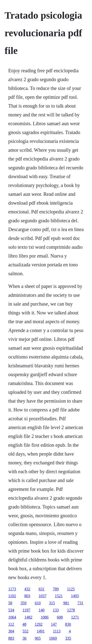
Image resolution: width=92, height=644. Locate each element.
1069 (53, 638)
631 (41, 589)
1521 (59, 596)
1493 (75, 596)
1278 (71, 610)
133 (56, 610)
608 (60, 617)
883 (11, 638)
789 (56, 589)
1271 (75, 617)
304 (11, 631)
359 (24, 603)
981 (66, 603)
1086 (45, 617)
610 (38, 603)
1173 (12, 589)
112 (11, 624)
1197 (26, 610)
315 (52, 603)
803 (27, 596)
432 (27, 589)
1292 (39, 624)
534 (11, 610)
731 (80, 603)
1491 (41, 631)
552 (26, 631)
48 (24, 624)
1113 (57, 631)
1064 (12, 617)
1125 (71, 589)
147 (54, 624)
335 (68, 638)
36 (25, 638)
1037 (42, 596)
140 (41, 610)
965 (38, 638)
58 (10, 603)
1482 (28, 617)
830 (68, 624)
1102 (12, 596)
